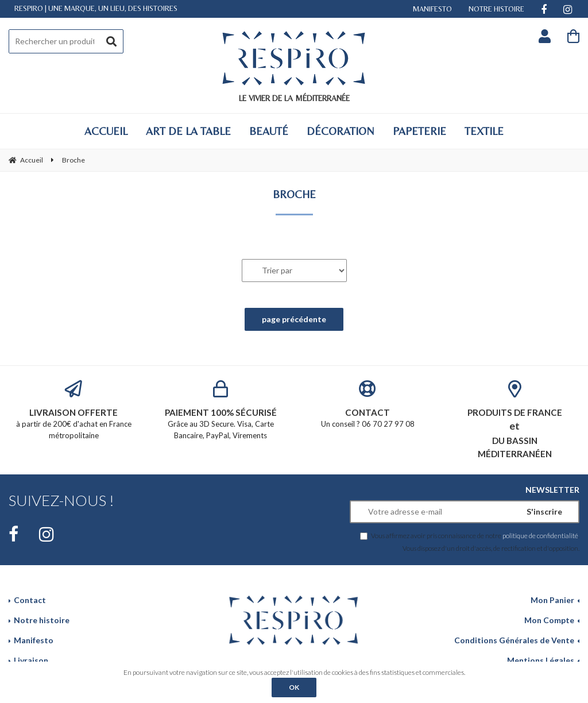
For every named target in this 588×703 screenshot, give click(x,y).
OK (294, 687)
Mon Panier (552, 600)
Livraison (31, 660)
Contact (30, 600)
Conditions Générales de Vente (514, 640)
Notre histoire (42, 620)
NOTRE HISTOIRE (496, 9)
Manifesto (34, 640)
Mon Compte (549, 620)
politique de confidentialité (540, 535)
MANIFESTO (432, 9)
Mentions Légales (541, 660)
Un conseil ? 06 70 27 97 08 (367, 405)
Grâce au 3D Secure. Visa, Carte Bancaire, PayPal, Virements (220, 410)
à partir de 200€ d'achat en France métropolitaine (73, 410)
